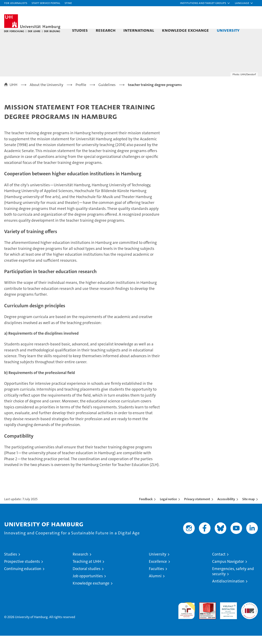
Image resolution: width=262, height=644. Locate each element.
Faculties (156, 577)
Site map (249, 507)
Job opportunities (88, 584)
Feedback (146, 507)
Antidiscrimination (228, 589)
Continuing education (23, 577)
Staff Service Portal (46, 3)
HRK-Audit (227, 613)
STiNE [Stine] (68, 3)
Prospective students (22, 570)
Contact (219, 562)
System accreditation (249, 615)
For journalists (16, 3)
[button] (205, 3)
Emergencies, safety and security (233, 580)
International (139, 30)
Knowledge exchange (185, 30)
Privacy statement (197, 507)
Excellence (158, 570)
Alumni (155, 584)
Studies (80, 30)
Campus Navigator (228, 570)
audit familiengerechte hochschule (187, 617)
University (228, 30)
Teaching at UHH (87, 570)
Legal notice (168, 507)
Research (106, 30)
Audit (203, 613)
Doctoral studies (87, 577)
